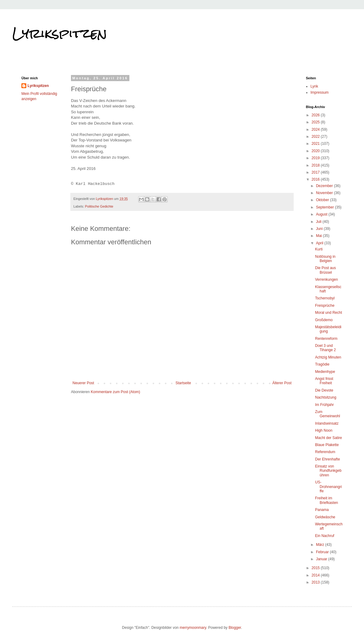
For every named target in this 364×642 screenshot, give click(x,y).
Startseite (183, 383)
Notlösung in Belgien (325, 259)
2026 (316, 115)
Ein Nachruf (325, 536)
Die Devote (324, 390)
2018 (316, 165)
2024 (316, 130)
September (325, 207)
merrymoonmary (193, 628)
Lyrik (314, 86)
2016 (316, 179)
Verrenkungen (327, 280)
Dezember (325, 186)
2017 (316, 172)
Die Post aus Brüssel (325, 270)
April (320, 243)
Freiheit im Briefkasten (327, 500)
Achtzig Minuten (328, 357)
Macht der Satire (329, 438)
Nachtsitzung (326, 397)
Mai (319, 236)
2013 (316, 582)
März (321, 545)
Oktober (323, 200)
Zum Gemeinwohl (328, 414)
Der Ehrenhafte (327, 459)
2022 (316, 137)
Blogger (235, 628)
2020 (316, 151)
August (322, 214)
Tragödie (322, 364)
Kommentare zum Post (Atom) (115, 392)
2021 (316, 144)
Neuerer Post (83, 383)
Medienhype (325, 372)
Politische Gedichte (99, 206)
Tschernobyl (325, 298)
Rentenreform (326, 339)
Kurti (319, 249)
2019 (316, 158)
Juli (319, 222)
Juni (320, 229)
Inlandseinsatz (327, 423)
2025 (316, 122)
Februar (323, 552)
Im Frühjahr (324, 405)
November (325, 193)
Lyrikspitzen (60, 33)
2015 (316, 568)
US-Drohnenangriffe (329, 487)
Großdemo (324, 320)
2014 (316, 575)
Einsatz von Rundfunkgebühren (328, 471)
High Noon (324, 430)
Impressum (319, 92)
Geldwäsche (325, 517)
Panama (322, 510)
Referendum (325, 452)
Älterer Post (282, 383)
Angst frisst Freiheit (324, 381)
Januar (322, 559)
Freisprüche (325, 306)
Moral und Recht (329, 313)
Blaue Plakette (327, 445)
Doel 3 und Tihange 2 (325, 348)
